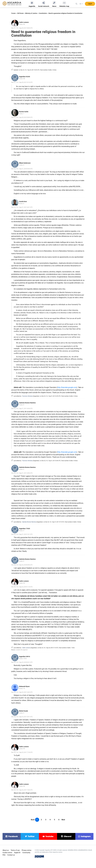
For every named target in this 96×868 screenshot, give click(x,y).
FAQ (4, 855)
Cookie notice (7, 853)
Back (33, 820)
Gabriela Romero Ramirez (27, 403)
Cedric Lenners (24, 22)
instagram (86, 836)
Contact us (11, 855)
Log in (90, 4)
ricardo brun (23, 201)
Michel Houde (23, 711)
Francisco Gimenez (27, 396)
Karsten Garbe (24, 112)
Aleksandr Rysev (24, 686)
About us (6, 850)
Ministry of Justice (31, 13)
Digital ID (17, 853)
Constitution (43, 13)
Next (63, 820)
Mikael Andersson (25, 163)
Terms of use (15, 850)
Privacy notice (26, 850)
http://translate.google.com (67, 387)
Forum (13, 13)
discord (68, 836)
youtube (49, 836)
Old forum (20, 13)
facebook (13, 836)
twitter (31, 836)
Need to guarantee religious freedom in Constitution (65, 13)
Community (26, 853)
